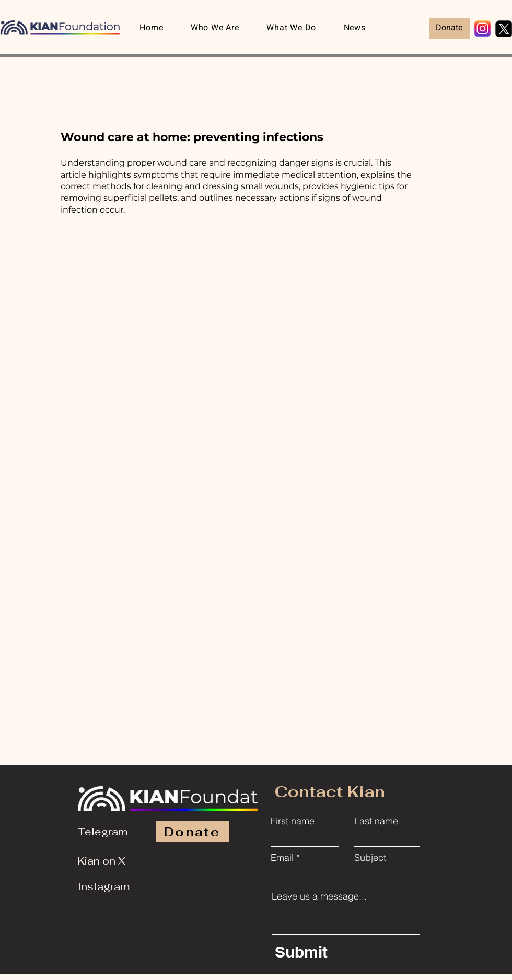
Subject (370, 858)
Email (282, 858)
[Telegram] (107, 832)
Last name (376, 821)
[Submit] (348, 952)
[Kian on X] (107, 861)
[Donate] (450, 28)
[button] (291, 28)
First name (293, 821)
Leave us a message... (319, 896)
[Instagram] (107, 886)
